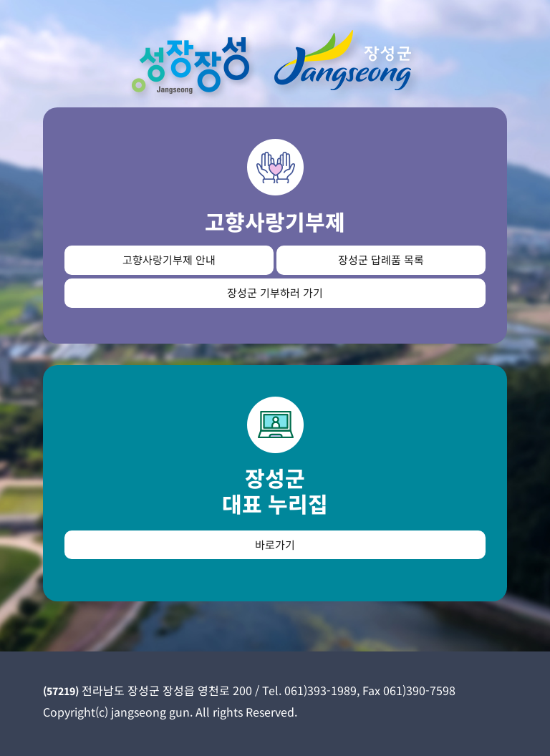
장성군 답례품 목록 (381, 260)
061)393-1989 (320, 690)
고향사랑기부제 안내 (169, 260)
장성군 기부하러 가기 (275, 292)
